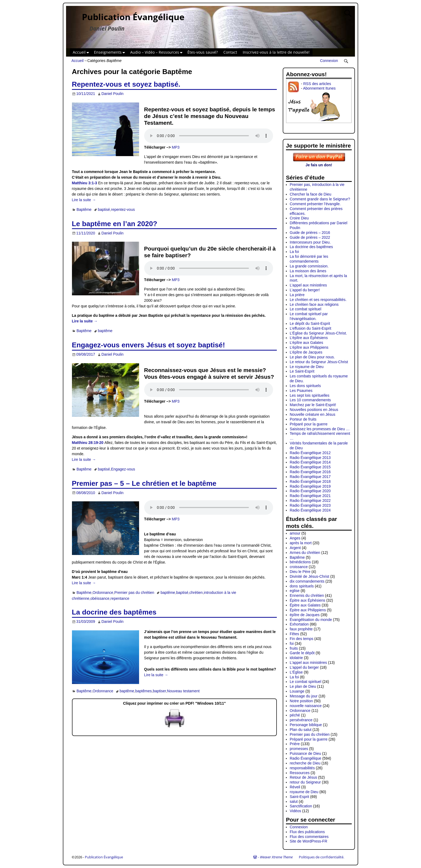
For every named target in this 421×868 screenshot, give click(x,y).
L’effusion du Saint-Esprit (311, 328)
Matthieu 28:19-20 (88, 443)
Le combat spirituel (306, 309)
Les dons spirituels (305, 386)
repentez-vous (123, 209)
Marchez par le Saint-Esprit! (313, 405)
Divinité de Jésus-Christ (309, 576)
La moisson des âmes (308, 271)
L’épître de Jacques (306, 352)
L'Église (296, 672)
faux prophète (301, 629)
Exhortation (299, 624)
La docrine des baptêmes (114, 612)
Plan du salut (301, 730)
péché (295, 715)
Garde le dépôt (302, 653)
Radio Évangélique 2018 (310, 481)
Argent (295, 548)
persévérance (301, 720)
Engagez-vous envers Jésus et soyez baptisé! (148, 345)
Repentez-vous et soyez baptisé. (126, 84)
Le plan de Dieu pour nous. (312, 357)
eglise (295, 591)
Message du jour (304, 696)
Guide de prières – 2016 (310, 233)
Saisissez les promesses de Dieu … (320, 429)
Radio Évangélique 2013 (310, 458)
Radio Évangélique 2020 (310, 491)
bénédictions (300, 562)
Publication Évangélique (133, 17)
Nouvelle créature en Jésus (313, 414)
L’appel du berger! (305, 290)
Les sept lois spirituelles (310, 395)
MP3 (176, 147)
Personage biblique (306, 725)
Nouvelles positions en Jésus (314, 410)
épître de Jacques (305, 615)
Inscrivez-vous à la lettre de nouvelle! (276, 52)
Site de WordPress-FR (309, 841)
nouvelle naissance (306, 706)
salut (294, 801)
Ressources (300, 773)
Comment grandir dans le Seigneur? (320, 199)
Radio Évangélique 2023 (310, 505)
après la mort (301, 543)
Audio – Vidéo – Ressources (157, 52)
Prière (295, 744)
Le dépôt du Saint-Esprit (310, 323)
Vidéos (295, 811)
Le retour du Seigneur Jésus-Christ (319, 362)
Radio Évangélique (306, 758)
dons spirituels (302, 586)
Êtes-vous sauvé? (203, 52)
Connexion (329, 61)
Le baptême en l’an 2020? (115, 224)
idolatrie (296, 658)
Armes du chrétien (305, 553)
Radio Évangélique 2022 (310, 501)
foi (292, 643)
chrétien (196, 593)
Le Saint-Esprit (302, 371)
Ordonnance (103, 593)
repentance (120, 598)
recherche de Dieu (305, 763)
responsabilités (302, 768)
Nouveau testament (183, 691)
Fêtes (294, 634)
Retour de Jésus (303, 777)
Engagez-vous (123, 469)
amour (295, 533)
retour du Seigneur (305, 782)
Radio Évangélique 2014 (310, 462)
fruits (294, 648)
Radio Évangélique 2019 (310, 486)
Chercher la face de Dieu (311, 194)
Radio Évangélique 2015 (310, 467)
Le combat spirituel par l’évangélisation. (309, 316)
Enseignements (111, 52)
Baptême (84, 209)
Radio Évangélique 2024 (310, 510)
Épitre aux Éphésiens (307, 600)
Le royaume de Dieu (307, 367)
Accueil (82, 52)
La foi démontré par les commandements (309, 259)
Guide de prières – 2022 (310, 237)
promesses (299, 749)
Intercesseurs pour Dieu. (310, 242)
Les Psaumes (301, 391)
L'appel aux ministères (308, 663)
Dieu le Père (300, 572)
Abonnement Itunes (319, 88)
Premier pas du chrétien (134, 593)
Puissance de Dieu (305, 753)
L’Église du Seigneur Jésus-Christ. (318, 333)
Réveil (295, 787)
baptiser (159, 691)
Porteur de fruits (303, 419)
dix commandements (307, 581)
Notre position (301, 701)
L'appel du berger (304, 667)
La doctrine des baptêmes (311, 247)
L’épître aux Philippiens (309, 347)
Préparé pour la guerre (309, 424)
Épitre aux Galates (305, 605)
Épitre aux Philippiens (308, 610)
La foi (294, 252)
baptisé (104, 209)
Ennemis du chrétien (307, 595)
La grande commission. (309, 266)
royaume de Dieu (304, 792)
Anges (295, 538)
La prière (297, 295)
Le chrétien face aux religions (314, 304)
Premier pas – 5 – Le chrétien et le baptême (144, 483)
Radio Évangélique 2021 (310, 496)
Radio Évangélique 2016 (310, 472)
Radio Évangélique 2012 (310, 453)
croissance (299, 567)
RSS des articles (317, 84)
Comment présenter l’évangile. (315, 204)
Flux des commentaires (309, 837)
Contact (230, 52)
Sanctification (301, 806)
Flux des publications (307, 832)
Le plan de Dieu (303, 686)
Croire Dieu (299, 218)
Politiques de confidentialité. (322, 857)
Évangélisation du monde (311, 620)
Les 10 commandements (310, 400)
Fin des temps (302, 639)
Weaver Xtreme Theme (276, 857)
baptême (105, 331)
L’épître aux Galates (306, 343)
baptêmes (144, 691)
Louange (297, 691)
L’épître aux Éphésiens (309, 338)
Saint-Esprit (299, 797)
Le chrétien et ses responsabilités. (318, 300)
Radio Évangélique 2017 (310, 477)
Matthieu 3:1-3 (85, 183)
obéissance (100, 598)
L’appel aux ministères (308, 285)
